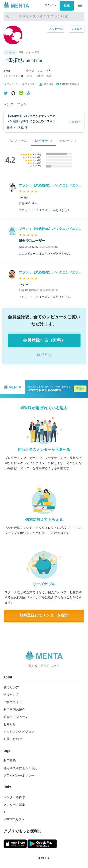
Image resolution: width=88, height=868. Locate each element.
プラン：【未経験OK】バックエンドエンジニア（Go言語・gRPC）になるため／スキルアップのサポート (49, 186)
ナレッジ (68, 141)
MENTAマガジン (14, 819)
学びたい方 (11, 695)
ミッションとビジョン (19, 732)
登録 (67, 5)
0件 (38, 157)
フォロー (77, 29)
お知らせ (10, 724)
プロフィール (17, 141)
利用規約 (10, 761)
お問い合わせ (13, 739)
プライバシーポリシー (19, 776)
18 (5, 84)
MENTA (45, 858)
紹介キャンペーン (16, 717)
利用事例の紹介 (14, 710)
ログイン (50, 5)
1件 (38, 166)
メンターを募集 (14, 805)
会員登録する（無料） (44, 340)
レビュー (43, 141)
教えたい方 (11, 687)
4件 (38, 155)
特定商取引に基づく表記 (20, 768)
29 (23, 84)
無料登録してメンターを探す (44, 615)
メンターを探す (14, 797)
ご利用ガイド (13, 702)
